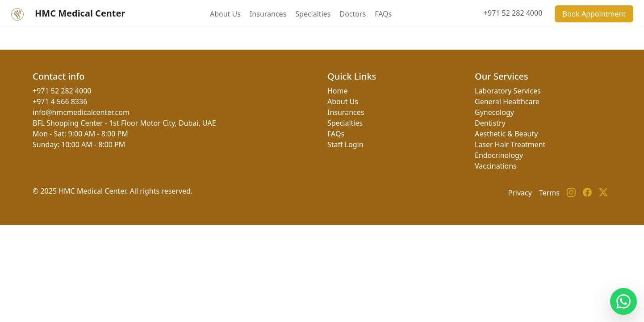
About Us (225, 14)
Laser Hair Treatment (510, 144)
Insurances (268, 14)
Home (338, 91)
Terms (549, 193)
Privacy (520, 193)
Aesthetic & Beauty (506, 134)
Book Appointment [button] (594, 14)
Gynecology (494, 112)
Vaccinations (496, 166)
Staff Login (345, 144)
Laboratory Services (508, 91)
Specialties (313, 14)
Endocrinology (499, 155)
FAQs (383, 14)
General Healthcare (507, 102)
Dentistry (490, 123)
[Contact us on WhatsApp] (623, 301)
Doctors (353, 14)
